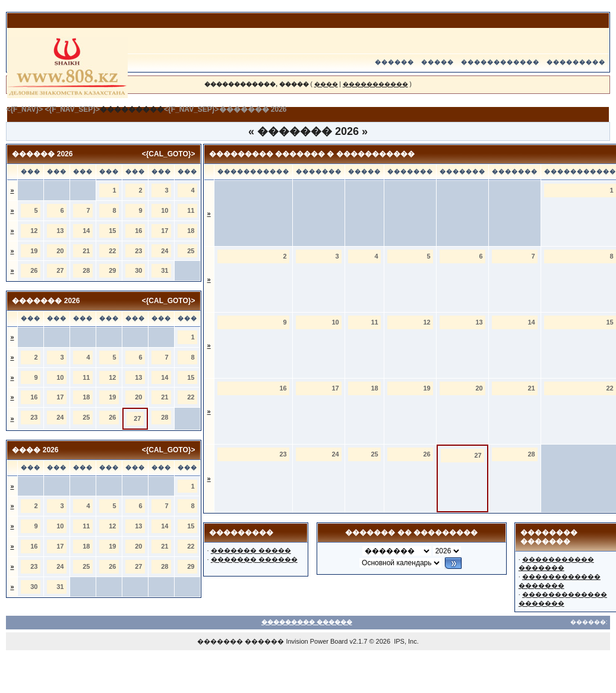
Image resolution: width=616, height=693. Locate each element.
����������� (375, 84)
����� (437, 62)
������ (394, 62)
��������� (576, 62)
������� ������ (254, 559)
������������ (500, 62)
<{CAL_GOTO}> (169, 154)
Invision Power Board (317, 641)
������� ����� (251, 550)
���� (326, 84)
